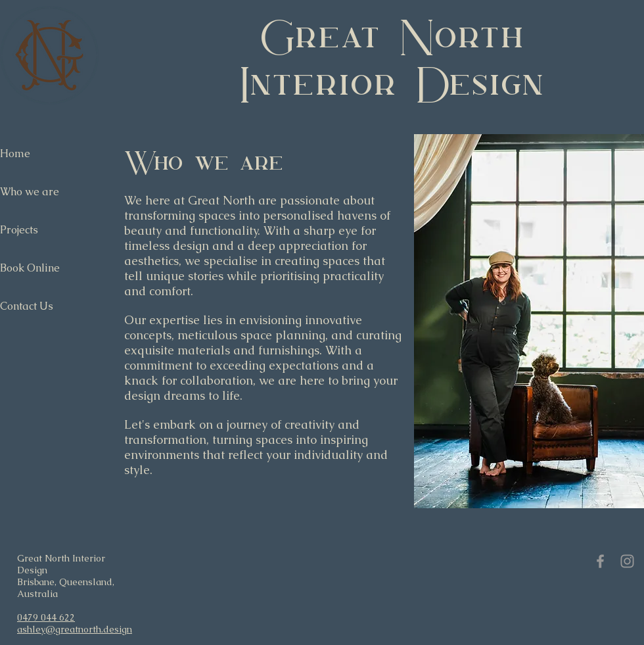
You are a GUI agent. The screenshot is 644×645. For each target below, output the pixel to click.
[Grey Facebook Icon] (600, 561)
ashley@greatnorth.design (75, 629)
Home (15, 154)
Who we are (30, 192)
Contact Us (27, 306)
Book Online (30, 268)
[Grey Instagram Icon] (627, 561)
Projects (19, 230)
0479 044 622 (46, 617)
